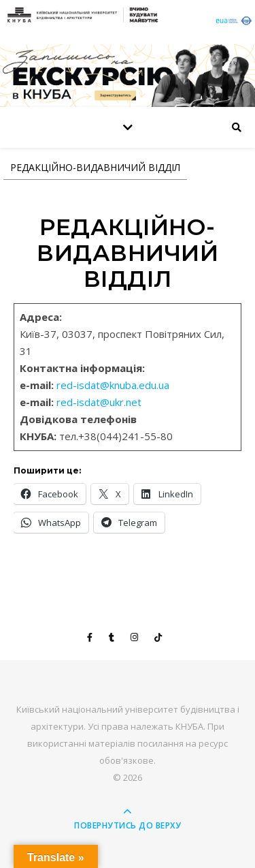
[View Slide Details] (128, 76)
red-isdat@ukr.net (99, 402)
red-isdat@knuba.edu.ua (113, 385)
